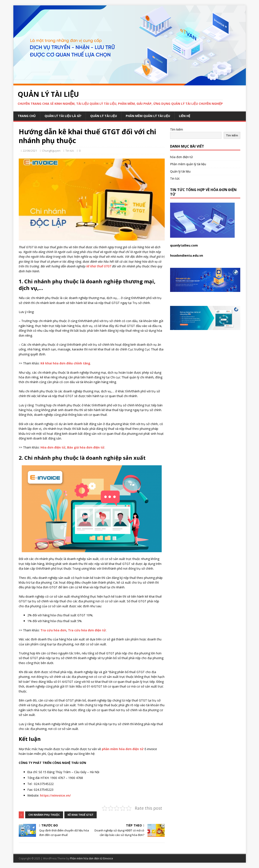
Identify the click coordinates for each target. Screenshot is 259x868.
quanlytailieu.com (184, 245)
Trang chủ (27, 116)
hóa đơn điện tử (181, 157)
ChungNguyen (51, 151)
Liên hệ (185, 116)
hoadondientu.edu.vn (187, 255)
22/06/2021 (30, 151)
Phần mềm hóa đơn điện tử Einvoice (92, 858)
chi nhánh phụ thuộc (44, 815)
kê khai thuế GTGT (81, 815)
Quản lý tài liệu (104, 116)
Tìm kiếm (177, 129)
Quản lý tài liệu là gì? (63, 116)
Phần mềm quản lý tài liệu (148, 116)
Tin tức (70, 151)
